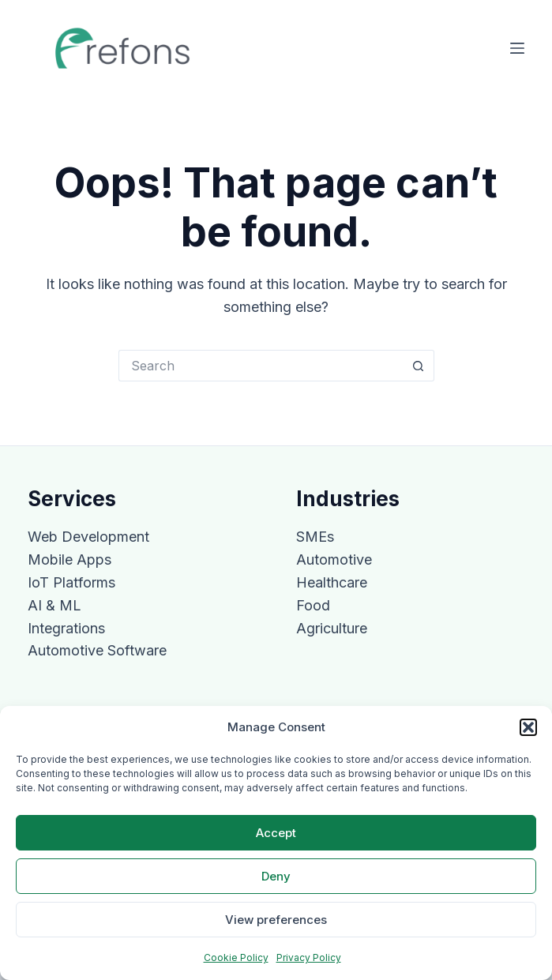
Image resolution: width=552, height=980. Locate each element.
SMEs (315, 537)
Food (313, 605)
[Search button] (419, 366)
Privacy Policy (309, 957)
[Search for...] (261, 366)
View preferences (276, 920)
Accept (276, 833)
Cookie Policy (236, 957)
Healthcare (332, 582)
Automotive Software (97, 650)
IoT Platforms (71, 582)
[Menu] (517, 48)
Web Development (88, 537)
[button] (528, 727)
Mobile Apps (69, 559)
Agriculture (332, 628)
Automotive (334, 559)
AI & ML (54, 605)
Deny (276, 876)
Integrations (66, 628)
